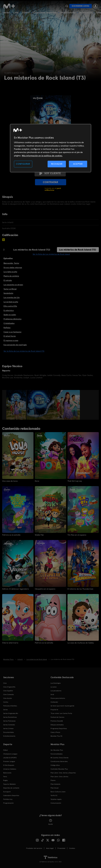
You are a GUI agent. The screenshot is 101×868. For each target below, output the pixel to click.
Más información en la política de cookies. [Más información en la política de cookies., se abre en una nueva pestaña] (42, 156)
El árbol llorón (10, 336)
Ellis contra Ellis (10, 306)
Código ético (55, 765)
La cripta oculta (10, 272)
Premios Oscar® (57, 721)
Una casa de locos (10, 481)
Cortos (6, 702)
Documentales (9, 732)
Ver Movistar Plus (57, 750)
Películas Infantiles (10, 706)
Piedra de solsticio (11, 276)
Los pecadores (56, 691)
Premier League (9, 761)
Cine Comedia (8, 694)
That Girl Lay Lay (75, 481)
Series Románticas (10, 717)
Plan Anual (54, 788)
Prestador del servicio (34, 848)
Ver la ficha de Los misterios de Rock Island (51, 254)
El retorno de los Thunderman (80, 589)
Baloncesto (86, 12)
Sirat (52, 694)
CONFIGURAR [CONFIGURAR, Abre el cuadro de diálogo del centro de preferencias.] (23, 164)
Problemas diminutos (12, 319)
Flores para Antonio (58, 698)
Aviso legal (50, 848)
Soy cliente (50, 173)
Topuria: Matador (10, 784)
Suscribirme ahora (81, 6)
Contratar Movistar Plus (59, 769)
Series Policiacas (9, 721)
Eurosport (7, 792)
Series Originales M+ (11, 713)
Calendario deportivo (45, 12)
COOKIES (72, 848)
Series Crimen (8, 729)
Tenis (5, 777)
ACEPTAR (78, 164)
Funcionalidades (57, 754)
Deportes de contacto (11, 788)
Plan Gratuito (68, 12)
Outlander (54, 702)
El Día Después (9, 765)
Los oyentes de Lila (12, 297)
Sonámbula (8, 293)
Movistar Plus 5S (56, 736)
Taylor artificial (10, 289)
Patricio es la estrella (11, 535)
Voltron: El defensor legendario (16, 589)
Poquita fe (54, 710)
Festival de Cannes (57, 717)
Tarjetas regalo (56, 799)
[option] (16, 405)
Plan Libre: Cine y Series (59, 777)
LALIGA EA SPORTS (10, 758)
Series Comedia (9, 725)
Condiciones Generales (59, 761)
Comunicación (56, 803)
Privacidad (61, 848)
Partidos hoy (8, 799)
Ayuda (50, 822)
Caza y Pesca (55, 732)
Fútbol (26, 12)
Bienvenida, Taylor (11, 263)
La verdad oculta (11, 302)
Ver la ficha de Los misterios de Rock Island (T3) (24, 351)
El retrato (8, 280)
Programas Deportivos (59, 729)
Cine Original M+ (9, 687)
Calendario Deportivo (11, 795)
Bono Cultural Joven (58, 792)
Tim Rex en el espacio (77, 535)
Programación (8, 803)
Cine (16, 12)
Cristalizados (9, 323)
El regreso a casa (11, 340)
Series (7, 12)
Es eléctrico (9, 310)
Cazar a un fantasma (12, 332)
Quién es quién (10, 315)
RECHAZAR (57, 164)
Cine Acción (8, 698)
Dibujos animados (57, 725)
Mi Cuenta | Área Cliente (60, 758)
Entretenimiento (9, 736)
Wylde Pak (39, 535)
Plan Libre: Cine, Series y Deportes (63, 773)
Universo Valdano (10, 769)
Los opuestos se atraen (13, 285)
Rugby (5, 780)
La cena (53, 687)
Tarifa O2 (54, 795)
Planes (53, 780)
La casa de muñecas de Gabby (81, 643)
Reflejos (7, 328)
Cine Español (8, 691)
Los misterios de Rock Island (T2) (32, 250)
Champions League (10, 754)
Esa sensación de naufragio (15, 345)
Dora (37, 481)
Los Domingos (56, 683)
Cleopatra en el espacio (45, 589)
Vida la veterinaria (10, 643)
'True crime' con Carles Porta (61, 713)
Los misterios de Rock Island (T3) (78, 250)
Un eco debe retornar (13, 268)
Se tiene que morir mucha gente (62, 706)
